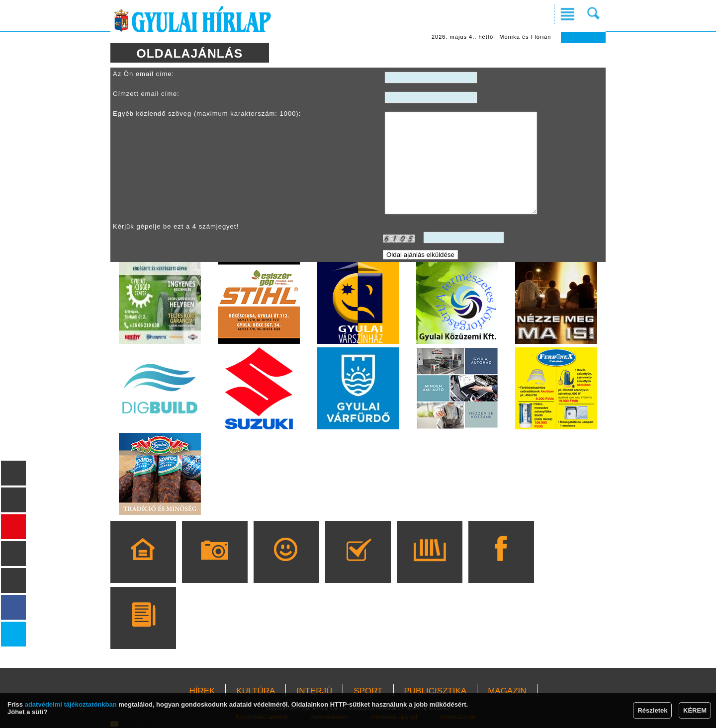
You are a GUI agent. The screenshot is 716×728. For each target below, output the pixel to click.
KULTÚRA (256, 691)
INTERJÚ (314, 691)
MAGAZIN (507, 691)
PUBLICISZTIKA (436, 691)
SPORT (368, 691)
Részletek (652, 710)
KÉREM (695, 710)
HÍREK (202, 691)
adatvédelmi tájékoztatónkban (71, 704)
